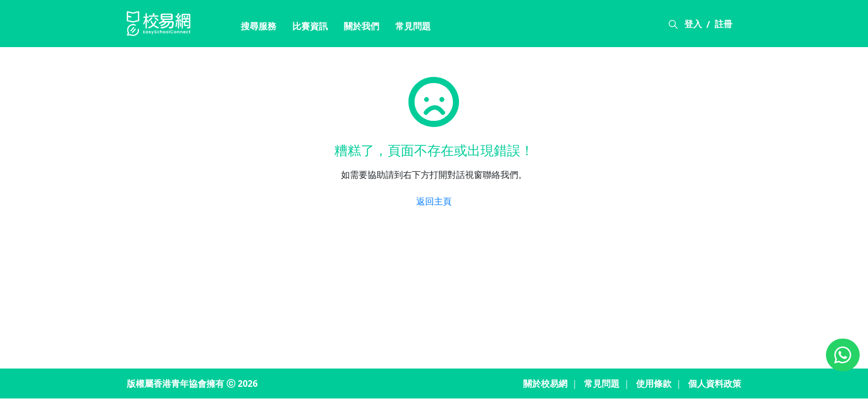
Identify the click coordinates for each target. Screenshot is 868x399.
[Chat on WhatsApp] (843, 355)
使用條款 (654, 383)
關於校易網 (545, 383)
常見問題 (413, 26)
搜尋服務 (259, 26)
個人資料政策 (715, 383)
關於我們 (361, 26)
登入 (693, 24)
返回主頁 (434, 201)
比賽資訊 (310, 26)
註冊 (724, 24)
